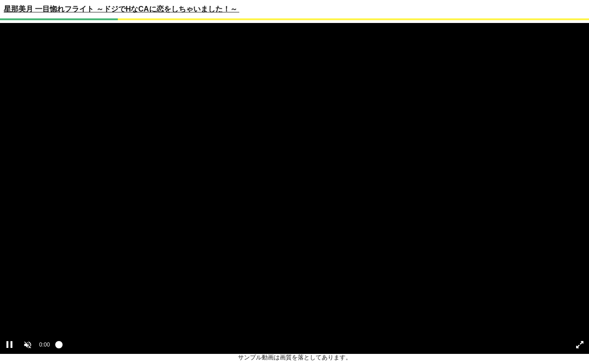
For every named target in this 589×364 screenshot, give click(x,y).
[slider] (309, 347)
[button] (28, 345)
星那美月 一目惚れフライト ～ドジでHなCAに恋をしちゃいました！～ (121, 9)
